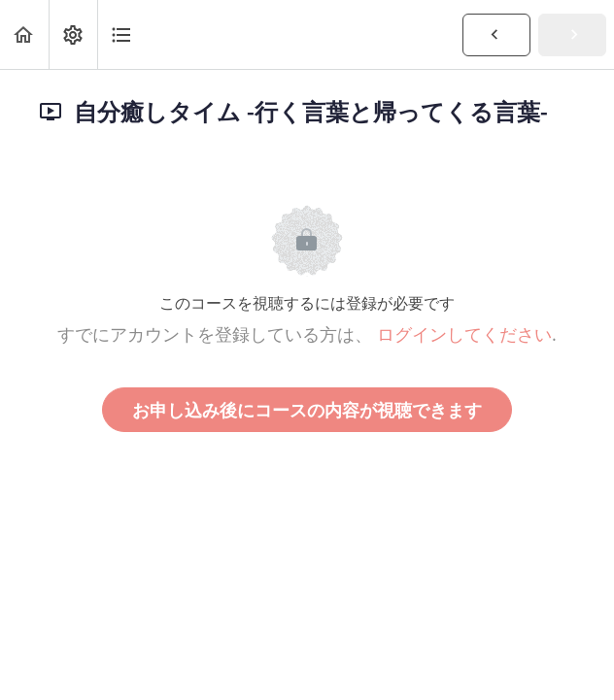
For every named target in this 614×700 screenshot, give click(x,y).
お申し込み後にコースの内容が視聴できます (307, 410)
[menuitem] (73, 34)
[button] (24, 34)
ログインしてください (464, 334)
